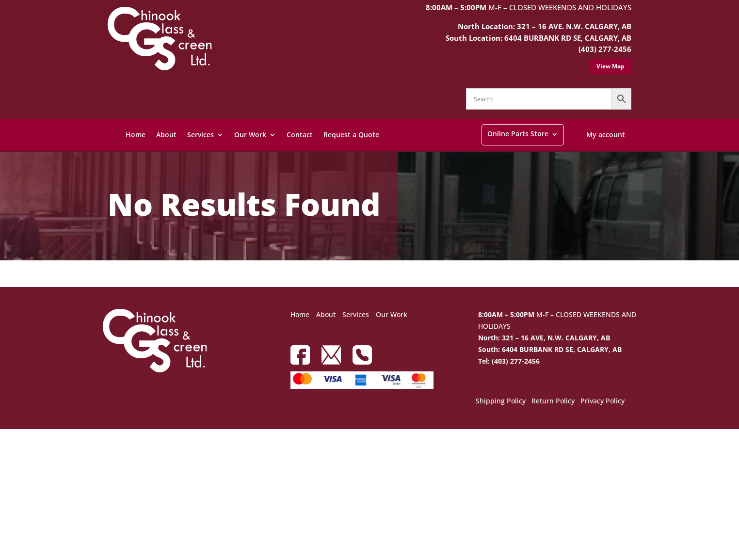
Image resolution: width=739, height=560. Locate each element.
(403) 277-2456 (605, 49)
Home (136, 135)
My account (606, 135)
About (166, 135)
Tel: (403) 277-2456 (509, 361)
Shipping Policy (501, 401)
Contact (300, 135)
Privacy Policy (602, 401)
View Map (610, 66)
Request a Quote (351, 135)
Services (201, 135)
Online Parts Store (518, 134)
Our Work (250, 135)
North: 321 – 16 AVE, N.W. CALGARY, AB (544, 338)
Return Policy (553, 401)
